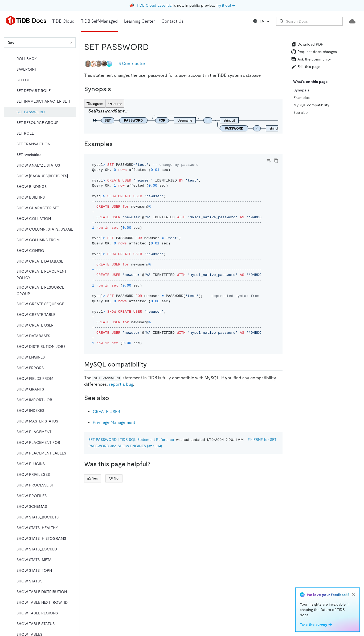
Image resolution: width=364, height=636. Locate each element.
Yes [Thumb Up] (93, 478)
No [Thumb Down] (114, 478)
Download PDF (307, 44)
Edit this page (306, 67)
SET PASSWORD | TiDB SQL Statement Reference (131, 440)
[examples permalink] (117, 144)
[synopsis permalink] (115, 89)
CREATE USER (106, 412)
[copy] (276, 161)
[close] (354, 595)
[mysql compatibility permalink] (151, 364)
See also (301, 112)
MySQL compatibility (311, 105)
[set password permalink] (153, 47)
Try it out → (226, 5)
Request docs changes (314, 52)
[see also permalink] (113, 398)
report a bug (121, 384)
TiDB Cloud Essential (154, 5)
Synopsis (301, 90)
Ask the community (311, 59)
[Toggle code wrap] (269, 161)
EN (262, 21)
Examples (302, 98)
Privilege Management (114, 422)
